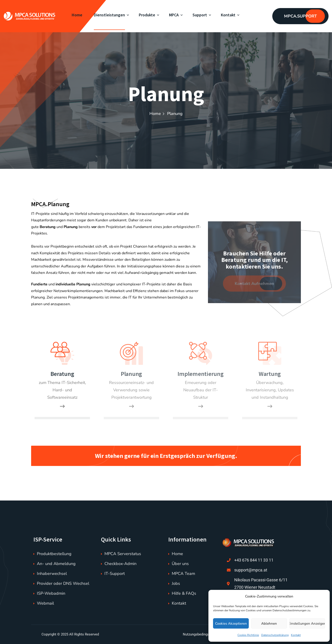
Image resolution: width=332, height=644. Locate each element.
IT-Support (115, 574)
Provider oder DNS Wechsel (63, 583)
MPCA (174, 15)
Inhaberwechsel (52, 574)
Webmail (45, 603)
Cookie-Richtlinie (248, 635)
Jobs (176, 583)
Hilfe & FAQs (184, 593)
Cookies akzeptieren (231, 624)
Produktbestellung (54, 554)
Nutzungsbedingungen (200, 634)
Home (77, 15)
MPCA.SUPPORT (300, 16)
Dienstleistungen (109, 15)
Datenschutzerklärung (275, 635)
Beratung (62, 374)
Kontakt (296, 635)
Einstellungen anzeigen (307, 624)
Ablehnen (269, 624)
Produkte (147, 15)
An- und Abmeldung (56, 564)
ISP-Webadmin (51, 593)
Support (200, 15)
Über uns (180, 564)
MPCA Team (183, 574)
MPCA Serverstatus (123, 554)
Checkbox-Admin (120, 564)
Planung (131, 374)
